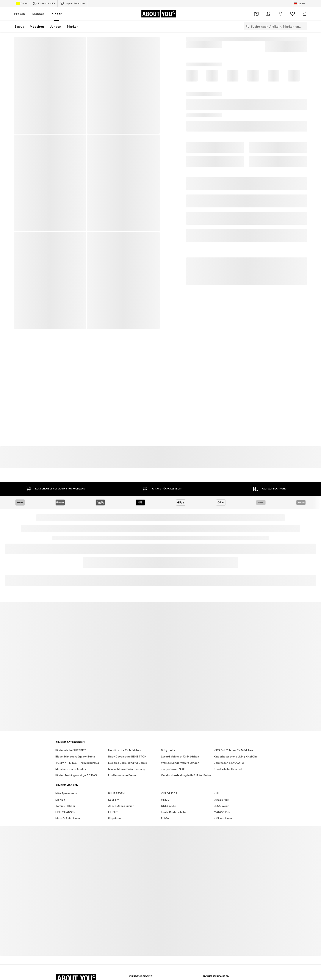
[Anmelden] (268, 14)
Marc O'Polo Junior (68, 818)
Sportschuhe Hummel (228, 769)
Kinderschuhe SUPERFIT (71, 750)
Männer (38, 14)
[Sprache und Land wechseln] (300, 3)
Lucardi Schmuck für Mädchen (180, 757)
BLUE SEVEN (116, 793)
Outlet (22, 3)
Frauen (20, 14)
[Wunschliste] (293, 14)
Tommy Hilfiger (65, 806)
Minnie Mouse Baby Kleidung (127, 769)
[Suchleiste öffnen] (246, 26)
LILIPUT (113, 812)
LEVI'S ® (114, 800)
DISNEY (60, 800)
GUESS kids (221, 800)
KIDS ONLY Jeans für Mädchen (233, 750)
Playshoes (115, 818)
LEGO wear (221, 806)
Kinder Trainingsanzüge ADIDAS (76, 775)
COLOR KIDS (169, 793)
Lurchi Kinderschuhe (174, 812)
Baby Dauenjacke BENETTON (127, 757)
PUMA (165, 818)
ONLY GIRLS (169, 806)
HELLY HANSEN (65, 812)
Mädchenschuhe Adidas (71, 769)
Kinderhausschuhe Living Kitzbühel (236, 757)
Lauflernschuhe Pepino (123, 775)
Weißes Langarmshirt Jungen (180, 763)
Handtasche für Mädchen (125, 750)
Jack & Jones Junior (121, 806)
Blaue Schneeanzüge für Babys (75, 757)
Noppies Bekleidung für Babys (128, 763)
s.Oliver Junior (223, 818)
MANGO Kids (222, 812)
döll (216, 793)
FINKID (165, 800)
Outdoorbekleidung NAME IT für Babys (186, 775)
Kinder (57, 14)
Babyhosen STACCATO (229, 763)
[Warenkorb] (305, 14)
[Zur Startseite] (159, 14)
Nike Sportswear (66, 793)
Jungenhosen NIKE (173, 769)
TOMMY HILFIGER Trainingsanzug (77, 763)
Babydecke (168, 750)
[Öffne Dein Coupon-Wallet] (256, 14)
